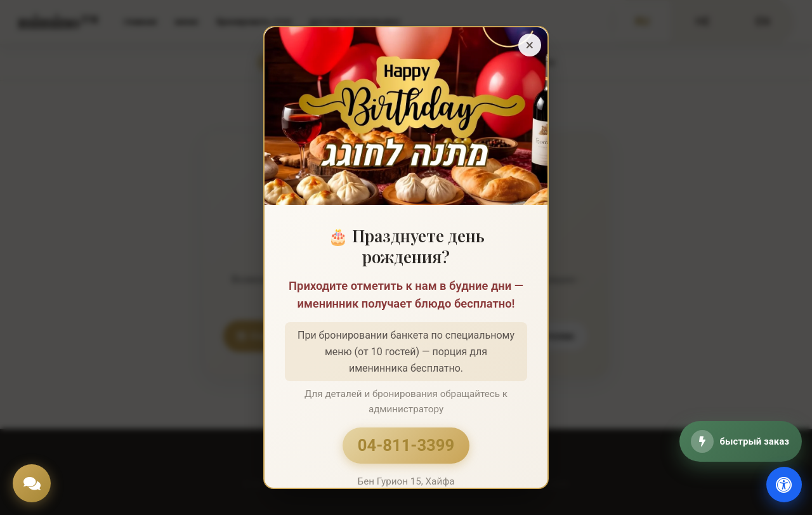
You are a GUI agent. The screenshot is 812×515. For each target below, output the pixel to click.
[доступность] (784, 485)
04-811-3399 (406, 445)
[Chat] (32, 483)
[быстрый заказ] (741, 441)
